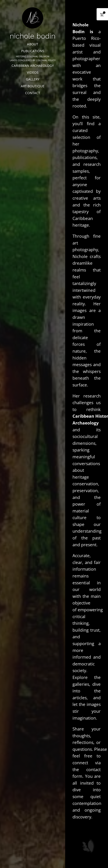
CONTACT (33, 93)
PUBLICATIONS (33, 51)
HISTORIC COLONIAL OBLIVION (33, 56)
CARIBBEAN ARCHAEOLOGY (33, 66)
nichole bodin (33, 36)
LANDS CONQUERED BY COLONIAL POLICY (33, 60)
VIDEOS (33, 72)
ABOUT (33, 44)
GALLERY (33, 79)
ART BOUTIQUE (33, 86)
